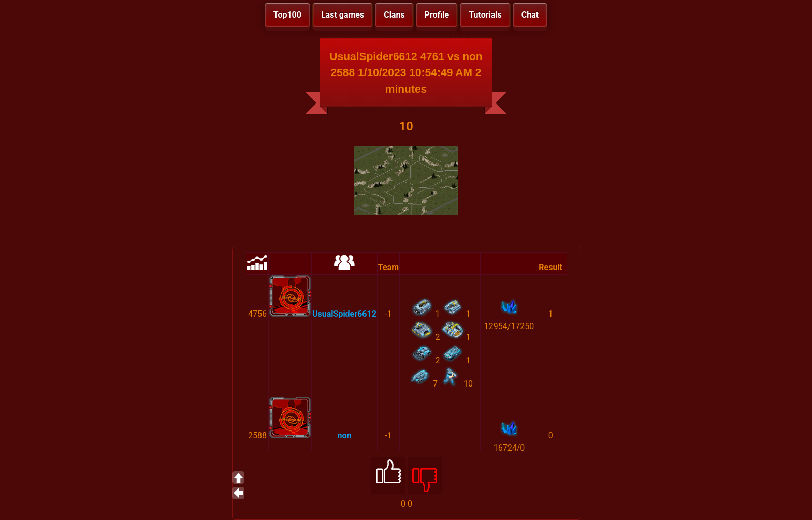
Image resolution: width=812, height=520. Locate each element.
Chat (530, 15)
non (344, 435)
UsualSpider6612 (344, 314)
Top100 (287, 15)
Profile (437, 15)
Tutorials (485, 15)
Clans (394, 15)
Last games (343, 15)
